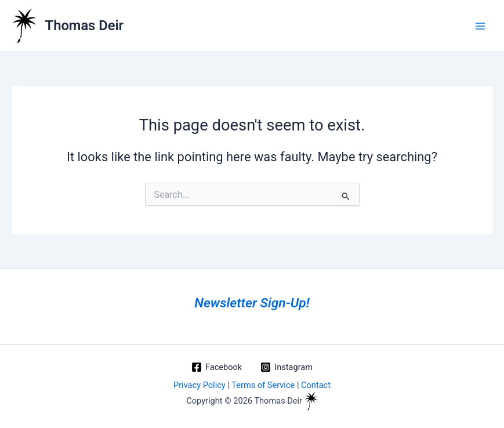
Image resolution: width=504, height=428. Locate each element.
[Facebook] (217, 367)
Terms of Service (263, 385)
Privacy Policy (200, 385)
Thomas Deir (85, 26)
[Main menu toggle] (480, 26)
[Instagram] (287, 367)
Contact (316, 385)
